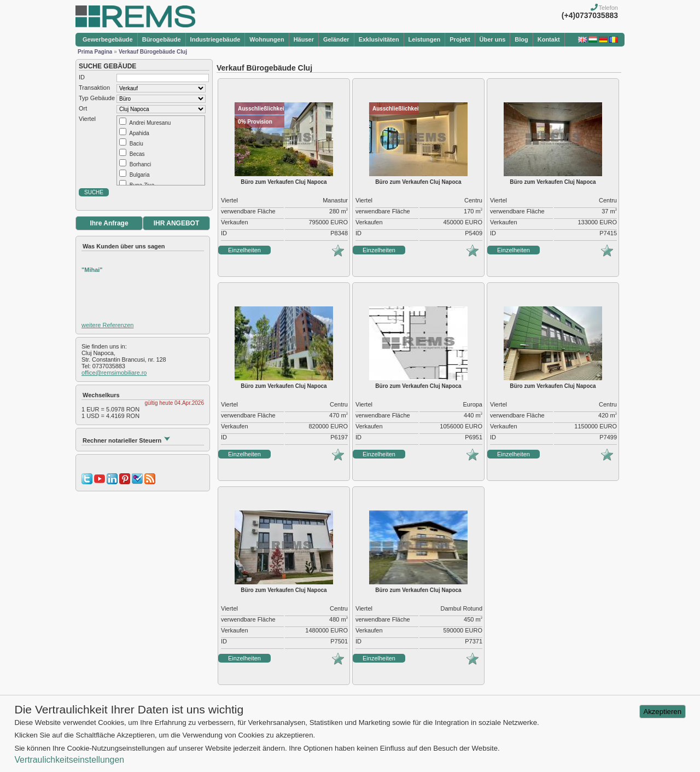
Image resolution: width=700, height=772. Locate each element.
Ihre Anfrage (109, 223)
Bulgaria (140, 175)
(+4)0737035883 (590, 15)
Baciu (136, 144)
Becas (137, 154)
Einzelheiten (244, 250)
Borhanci (140, 164)
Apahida (139, 133)
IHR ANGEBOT (177, 223)
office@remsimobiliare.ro (114, 373)
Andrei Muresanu (150, 123)
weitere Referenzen (107, 325)
